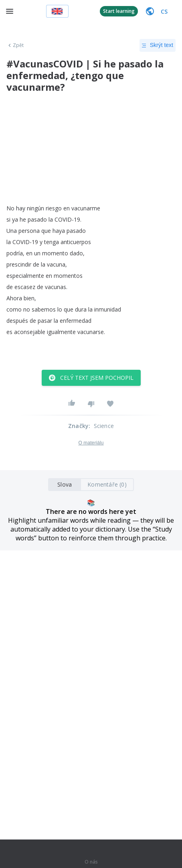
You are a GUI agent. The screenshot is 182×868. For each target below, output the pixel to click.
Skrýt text (158, 45)
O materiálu (91, 443)
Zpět (15, 45)
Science (104, 426)
